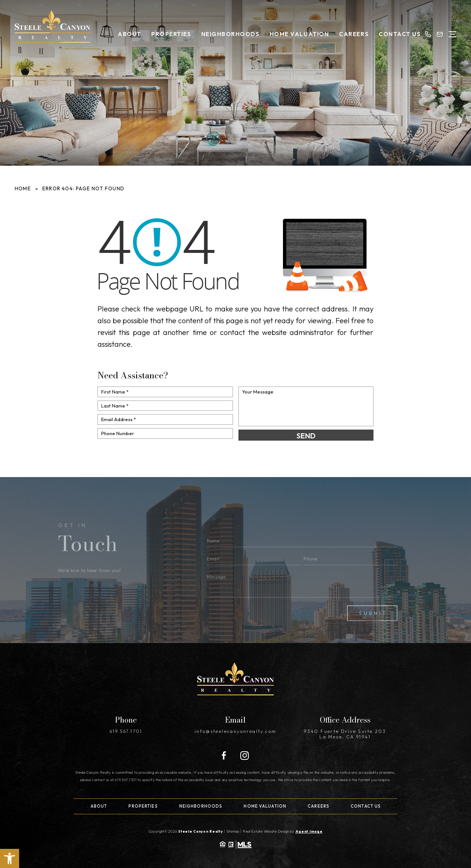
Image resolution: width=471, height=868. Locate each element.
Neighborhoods (231, 34)
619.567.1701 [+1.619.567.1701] (126, 731)
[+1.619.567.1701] (428, 34)
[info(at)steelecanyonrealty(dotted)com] (440, 34)
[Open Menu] (452, 34)
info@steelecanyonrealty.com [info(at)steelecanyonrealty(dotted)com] (236, 731)
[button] (10, 858)
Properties (171, 34)
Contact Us (400, 34)
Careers (354, 34)
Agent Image (309, 831)
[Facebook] (224, 756)
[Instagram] (245, 756)
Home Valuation (299, 34)
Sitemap (233, 831)
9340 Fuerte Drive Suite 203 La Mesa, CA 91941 (345, 734)
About (130, 34)
